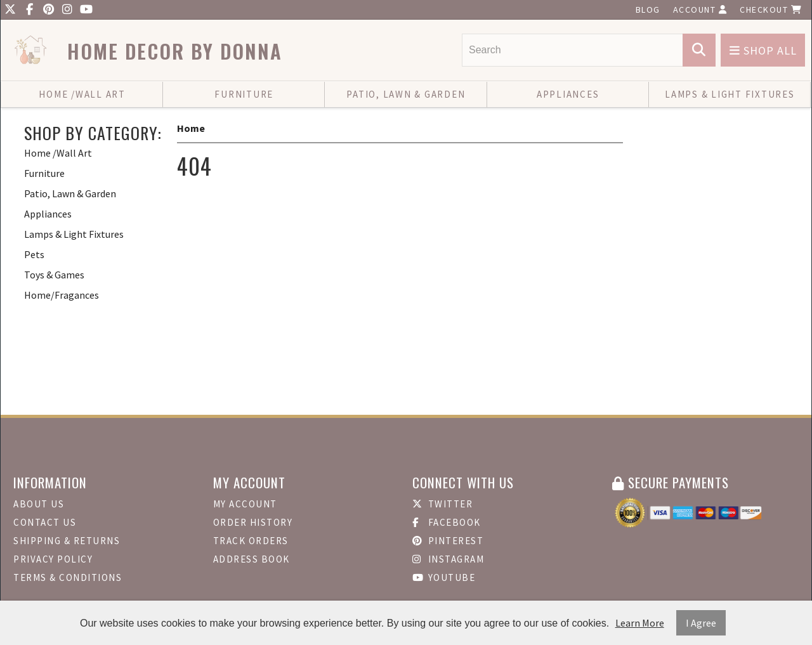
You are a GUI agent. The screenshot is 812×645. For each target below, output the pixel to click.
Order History (253, 522)
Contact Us (45, 522)
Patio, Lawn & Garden (406, 94)
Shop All (763, 50)
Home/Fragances (62, 295)
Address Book (252, 559)
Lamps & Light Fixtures (730, 94)
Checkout (771, 10)
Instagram (448, 559)
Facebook (447, 522)
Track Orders (251, 541)
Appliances (568, 94)
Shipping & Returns (67, 541)
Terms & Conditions (68, 577)
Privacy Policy (53, 559)
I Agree (701, 623)
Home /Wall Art (82, 94)
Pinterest (448, 541)
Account (700, 10)
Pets (34, 254)
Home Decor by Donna (175, 51)
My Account (245, 504)
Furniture (244, 94)
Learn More (640, 623)
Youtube (444, 577)
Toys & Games (54, 275)
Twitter (442, 504)
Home (191, 128)
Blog (648, 10)
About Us (39, 504)
